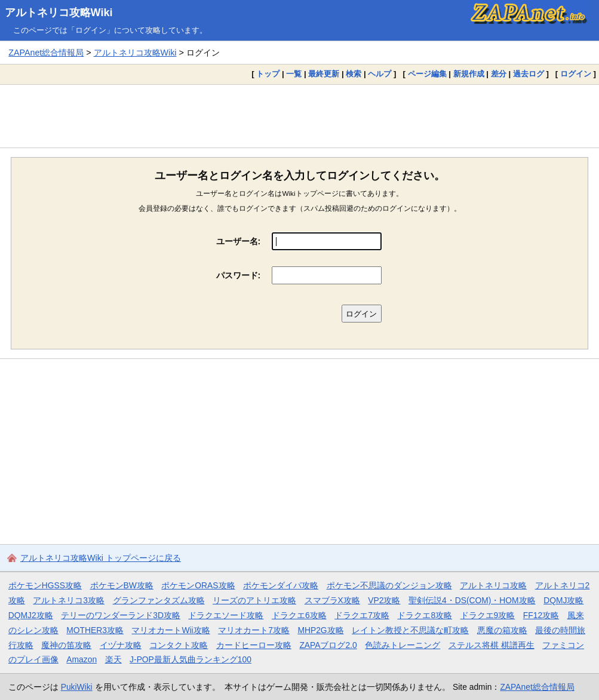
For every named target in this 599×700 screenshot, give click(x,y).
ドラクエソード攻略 (226, 615)
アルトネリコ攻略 (493, 585)
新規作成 (469, 74)
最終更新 (324, 74)
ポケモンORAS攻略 (198, 585)
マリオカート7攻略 (254, 630)
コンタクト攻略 (179, 645)
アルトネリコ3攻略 (69, 600)
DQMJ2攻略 (31, 615)
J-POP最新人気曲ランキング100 (191, 659)
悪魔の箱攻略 (502, 630)
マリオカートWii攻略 (171, 630)
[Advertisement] (299, 116)
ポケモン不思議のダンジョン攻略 (389, 585)
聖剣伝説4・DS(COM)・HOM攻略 (472, 600)
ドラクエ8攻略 (425, 615)
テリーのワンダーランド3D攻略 (121, 615)
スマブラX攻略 (332, 600)
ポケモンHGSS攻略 (45, 585)
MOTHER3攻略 (95, 630)
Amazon (82, 659)
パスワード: (239, 275)
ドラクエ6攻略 (299, 615)
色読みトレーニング (403, 645)
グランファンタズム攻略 (159, 600)
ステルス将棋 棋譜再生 (492, 645)
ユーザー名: (239, 241)
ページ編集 (427, 74)
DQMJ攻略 (563, 600)
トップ (268, 74)
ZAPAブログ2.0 (328, 645)
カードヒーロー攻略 (254, 645)
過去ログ (529, 74)
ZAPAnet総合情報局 (46, 53)
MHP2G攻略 (320, 630)
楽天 (113, 659)
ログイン (576, 74)
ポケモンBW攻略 (122, 585)
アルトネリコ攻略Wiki (59, 13)
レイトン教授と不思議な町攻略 (410, 630)
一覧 (294, 74)
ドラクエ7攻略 (362, 615)
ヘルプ (380, 74)
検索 (354, 74)
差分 (499, 74)
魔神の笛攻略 (66, 645)
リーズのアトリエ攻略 (254, 600)
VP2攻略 (384, 600)
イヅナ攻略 (121, 645)
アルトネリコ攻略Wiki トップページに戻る (101, 558)
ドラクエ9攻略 (488, 615)
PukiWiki (77, 687)
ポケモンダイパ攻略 (281, 585)
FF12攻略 (541, 615)
